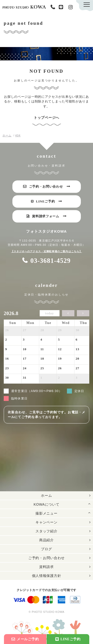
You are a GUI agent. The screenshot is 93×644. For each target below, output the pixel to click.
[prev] (68, 313)
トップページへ (46, 118)
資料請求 (46, 567)
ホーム (46, 496)
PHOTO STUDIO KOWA (24, 7)
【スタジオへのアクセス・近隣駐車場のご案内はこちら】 (46, 251)
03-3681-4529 (54, 7)
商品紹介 (46, 540)
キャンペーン (46, 522)
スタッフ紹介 (46, 531)
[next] (83, 313)
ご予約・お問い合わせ (46, 558)
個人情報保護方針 (47, 576)
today (49, 313)
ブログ (46, 549)
